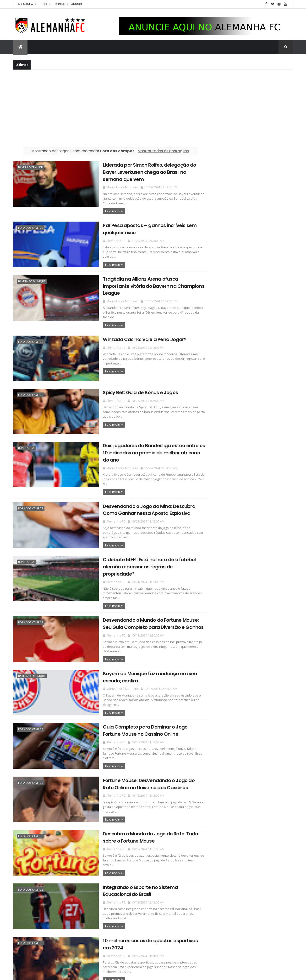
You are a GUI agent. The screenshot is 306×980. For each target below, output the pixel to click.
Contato (61, 4)
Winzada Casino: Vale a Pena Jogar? (131, 331)
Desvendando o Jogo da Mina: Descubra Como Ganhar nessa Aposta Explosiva (136, 499)
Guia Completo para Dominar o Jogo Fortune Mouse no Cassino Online (141, 711)
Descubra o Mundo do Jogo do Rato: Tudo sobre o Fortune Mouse (137, 817)
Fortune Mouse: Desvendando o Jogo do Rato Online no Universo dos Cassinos (141, 764)
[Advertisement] (153, 108)
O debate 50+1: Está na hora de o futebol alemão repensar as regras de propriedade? (141, 553)
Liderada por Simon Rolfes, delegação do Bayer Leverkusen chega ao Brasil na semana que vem (142, 172)
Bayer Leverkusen (31, 167)
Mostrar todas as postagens (158, 151)
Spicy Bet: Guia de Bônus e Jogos (127, 383)
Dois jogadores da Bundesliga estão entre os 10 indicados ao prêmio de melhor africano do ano (142, 443)
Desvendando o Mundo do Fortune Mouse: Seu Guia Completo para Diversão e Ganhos (140, 605)
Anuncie (77, 4)
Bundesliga (26, 439)
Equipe (46, 4)
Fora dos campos (31, 227)
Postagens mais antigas (175, 970)
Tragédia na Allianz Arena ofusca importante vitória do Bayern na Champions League (141, 281)
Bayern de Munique (32, 280)
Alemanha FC (28, 4)
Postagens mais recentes (36, 970)
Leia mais (99, 211)
